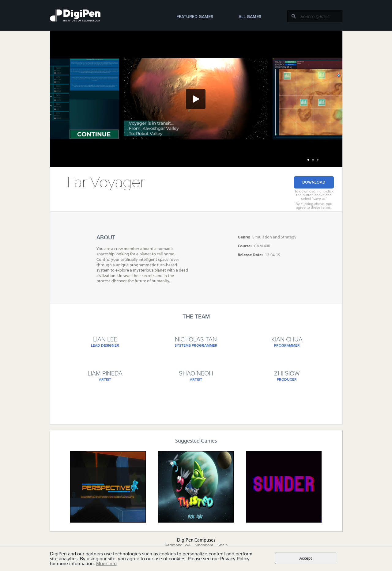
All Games (250, 17)
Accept (305, 558)
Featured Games (195, 17)
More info (106, 564)
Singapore (204, 545)
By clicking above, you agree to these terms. (314, 206)
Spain (222, 545)
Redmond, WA (178, 545)
